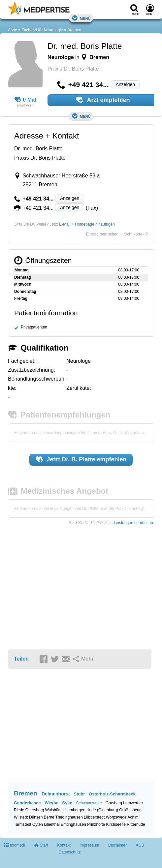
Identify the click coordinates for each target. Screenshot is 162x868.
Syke (67, 803)
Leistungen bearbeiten (133, 523)
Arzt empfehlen (103, 100)
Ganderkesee (27, 803)
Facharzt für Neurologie (42, 30)
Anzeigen (125, 84)
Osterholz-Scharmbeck (112, 794)
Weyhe (51, 803)
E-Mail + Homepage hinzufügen (87, 224)
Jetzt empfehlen (81, 459)
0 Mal (25, 100)
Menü (81, 18)
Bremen (74, 30)
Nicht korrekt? (136, 234)
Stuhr (80, 794)
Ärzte (13, 30)
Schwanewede (89, 803)
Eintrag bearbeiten (102, 234)
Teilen (21, 659)
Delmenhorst (56, 794)
